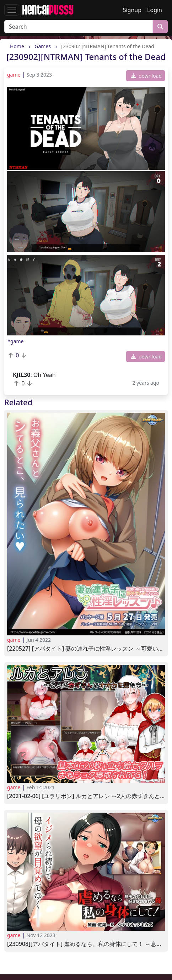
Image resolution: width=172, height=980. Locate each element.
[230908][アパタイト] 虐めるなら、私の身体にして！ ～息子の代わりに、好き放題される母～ (86, 944)
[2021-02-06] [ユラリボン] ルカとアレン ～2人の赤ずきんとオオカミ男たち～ (86, 796)
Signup (132, 10)
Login (155, 10)
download (146, 76)
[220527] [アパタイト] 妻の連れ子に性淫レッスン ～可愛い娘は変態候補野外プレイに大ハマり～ (86, 649)
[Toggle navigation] (12, 10)
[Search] (79, 27)
